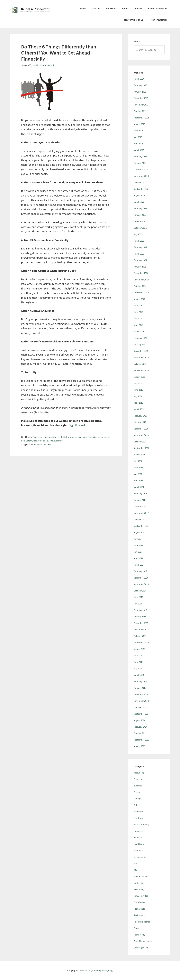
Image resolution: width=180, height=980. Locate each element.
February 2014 (140, 727)
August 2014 (139, 720)
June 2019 (138, 390)
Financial (92, 437)
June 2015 (138, 662)
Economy (138, 812)
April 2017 (138, 558)
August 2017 (139, 532)
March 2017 (139, 565)
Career (56, 437)
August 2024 (139, 195)
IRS (135, 870)
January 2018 (140, 500)
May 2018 (138, 474)
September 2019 (141, 370)
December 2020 (141, 273)
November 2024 (141, 176)
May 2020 (138, 318)
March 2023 (139, 202)
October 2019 (140, 364)
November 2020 (141, 280)
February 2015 (140, 681)
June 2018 (138, 468)
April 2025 (138, 144)
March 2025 (139, 150)
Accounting (139, 773)
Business (48, 437)
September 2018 (141, 448)
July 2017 (138, 539)
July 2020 (138, 306)
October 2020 (140, 286)
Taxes (136, 928)
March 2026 (139, 79)
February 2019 (140, 416)
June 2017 (138, 545)
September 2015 (141, 642)
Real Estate (27, 441)
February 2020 (140, 338)
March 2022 (139, 241)
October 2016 (140, 591)
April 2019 (138, 403)
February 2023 (140, 208)
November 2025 (141, 105)
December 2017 (141, 506)
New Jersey (139, 889)
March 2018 (139, 487)
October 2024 (140, 182)
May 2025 (138, 137)
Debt (63, 437)
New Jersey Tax (141, 896)
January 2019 (140, 422)
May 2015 (138, 668)
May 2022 (138, 234)
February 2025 (140, 157)
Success (47, 444)
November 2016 (141, 584)
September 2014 (141, 714)
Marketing (139, 883)
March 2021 (139, 254)
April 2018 (138, 480)
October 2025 (140, 111)
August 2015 (139, 649)
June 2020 (138, 312)
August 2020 (139, 299)
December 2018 (141, 429)
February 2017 (140, 571)
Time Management (143, 941)
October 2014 (140, 707)
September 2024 (141, 189)
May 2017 (138, 552)
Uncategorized (141, 948)
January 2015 (140, 688)
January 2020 (140, 344)
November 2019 (141, 357)
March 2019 (139, 409)
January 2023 (140, 215)
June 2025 (138, 131)
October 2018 (140, 442)
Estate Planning (141, 824)
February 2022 (140, 247)
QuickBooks (139, 902)
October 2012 (140, 733)
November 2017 (141, 513)
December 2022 (141, 221)
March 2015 (139, 675)
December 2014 (141, 694)
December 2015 (141, 623)
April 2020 (138, 325)
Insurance (138, 850)
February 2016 (140, 610)
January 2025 (140, 163)
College (137, 799)
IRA (135, 863)
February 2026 (140, 85)
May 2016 (138, 604)
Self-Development (55, 441)
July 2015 (138, 655)
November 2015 (141, 630)
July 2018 (138, 461)
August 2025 (139, 124)
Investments (104, 437)
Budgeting (38, 437)
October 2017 (140, 519)
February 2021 (140, 260)
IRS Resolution (141, 876)
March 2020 (139, 331)
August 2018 (139, 455)
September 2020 (141, 293)
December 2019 (141, 351)
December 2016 (141, 578)
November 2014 (141, 701)
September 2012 (141, 740)
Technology (139, 935)
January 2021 (140, 267)
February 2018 (140, 493)
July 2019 (138, 383)
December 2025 (141, 98)
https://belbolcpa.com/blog (99, 970)
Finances (38, 444)
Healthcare (139, 844)
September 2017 (141, 526)
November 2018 (141, 435)
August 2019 (139, 377)
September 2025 (141, 118)
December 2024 (141, 169)
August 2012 (139, 746)
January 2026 (140, 92)
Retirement (39, 441)
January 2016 (140, 617)
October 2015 (140, 636)
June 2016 (138, 597)
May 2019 (138, 396)
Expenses (82, 437)
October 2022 (140, 228)
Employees (72, 437)
